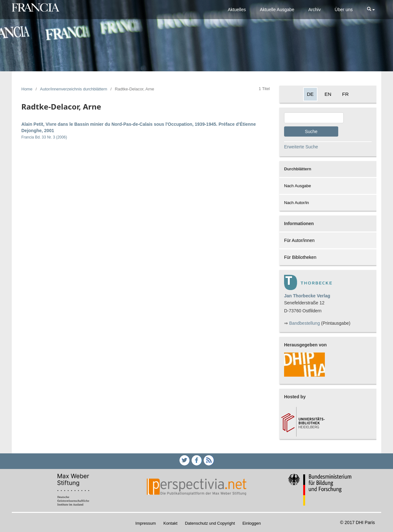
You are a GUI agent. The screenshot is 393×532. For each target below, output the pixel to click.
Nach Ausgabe (298, 186)
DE (310, 94)
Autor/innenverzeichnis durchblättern (74, 89)
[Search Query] (314, 118)
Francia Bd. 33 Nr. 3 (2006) (44, 137)
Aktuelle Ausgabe (277, 10)
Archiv (314, 10)
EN (328, 94)
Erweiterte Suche (301, 147)
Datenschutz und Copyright (210, 523)
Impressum (146, 523)
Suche (311, 131)
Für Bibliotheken (300, 257)
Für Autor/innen (299, 240)
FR (345, 94)
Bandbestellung (305, 323)
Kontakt (170, 523)
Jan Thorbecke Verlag (307, 296)
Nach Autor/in (297, 203)
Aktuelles (237, 10)
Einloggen (252, 523)
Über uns (344, 10)
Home (27, 89)
